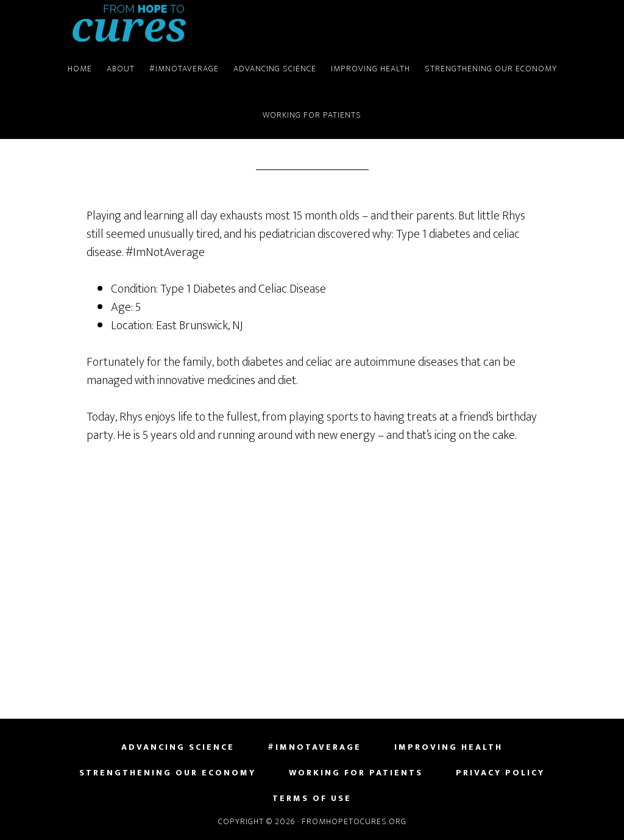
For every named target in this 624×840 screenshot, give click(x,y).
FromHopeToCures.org (129, 23)
